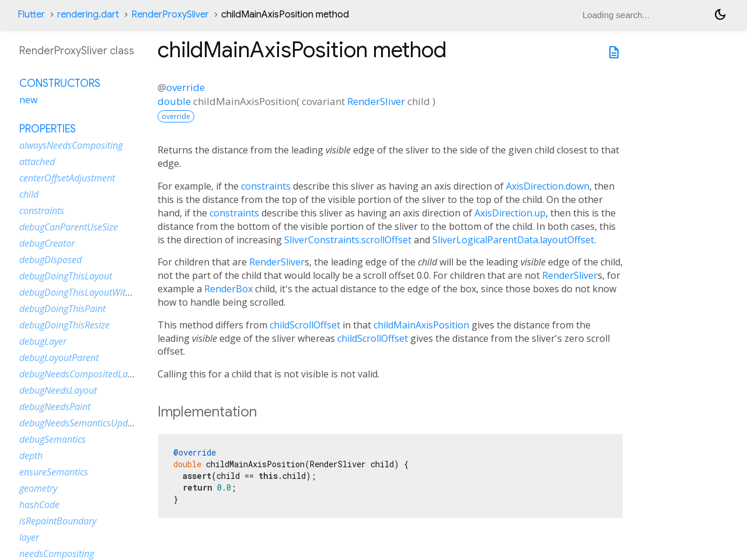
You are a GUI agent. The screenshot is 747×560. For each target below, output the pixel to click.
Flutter (31, 15)
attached (37, 162)
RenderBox (228, 289)
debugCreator (47, 243)
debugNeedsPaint (55, 407)
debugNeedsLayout (58, 390)
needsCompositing (57, 554)
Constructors (60, 83)
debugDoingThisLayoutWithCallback (92, 292)
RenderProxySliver (170, 15)
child (29, 194)
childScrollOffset (305, 325)
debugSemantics (53, 439)
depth (31, 456)
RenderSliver (376, 101)
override (186, 87)
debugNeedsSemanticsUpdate (80, 423)
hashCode (39, 505)
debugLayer (43, 341)
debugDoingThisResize (64, 325)
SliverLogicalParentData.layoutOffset (513, 240)
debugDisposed (50, 260)
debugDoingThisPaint (62, 309)
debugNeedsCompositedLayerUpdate (95, 374)
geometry (38, 488)
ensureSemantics (54, 472)
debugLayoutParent (59, 358)
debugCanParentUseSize (69, 227)
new (28, 100)
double (174, 101)
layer (29, 537)
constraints (266, 186)
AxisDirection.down (548, 186)
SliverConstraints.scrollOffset (348, 240)
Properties (48, 129)
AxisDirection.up (510, 213)
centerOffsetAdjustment (67, 178)
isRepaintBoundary (58, 521)
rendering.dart (88, 15)
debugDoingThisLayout (66, 276)
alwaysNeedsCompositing (71, 145)
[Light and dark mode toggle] (720, 15)
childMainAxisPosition (421, 325)
